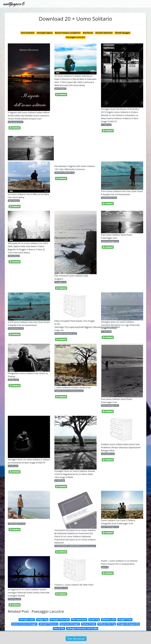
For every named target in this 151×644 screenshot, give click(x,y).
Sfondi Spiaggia (123, 33)
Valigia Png (42, 619)
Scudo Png (94, 619)
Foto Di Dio (59, 628)
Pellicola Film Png (107, 624)
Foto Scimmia (28, 33)
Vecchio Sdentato (104, 33)
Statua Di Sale (89, 624)
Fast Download (76, 639)
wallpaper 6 (14, 4)
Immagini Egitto (45, 33)
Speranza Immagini (70, 624)
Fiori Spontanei (79, 619)
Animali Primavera (49, 624)
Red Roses (88, 33)
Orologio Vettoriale (60, 619)
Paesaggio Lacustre (75, 37)
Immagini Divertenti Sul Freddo (82, 628)
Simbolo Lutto (109, 619)
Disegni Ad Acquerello (128, 624)
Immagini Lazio (27, 619)
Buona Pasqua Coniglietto (68, 33)
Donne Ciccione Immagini (24, 624)
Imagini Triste (125, 619)
